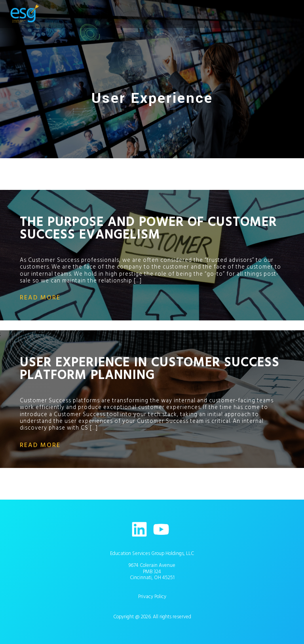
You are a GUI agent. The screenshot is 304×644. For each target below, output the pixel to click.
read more (40, 297)
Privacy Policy (152, 597)
